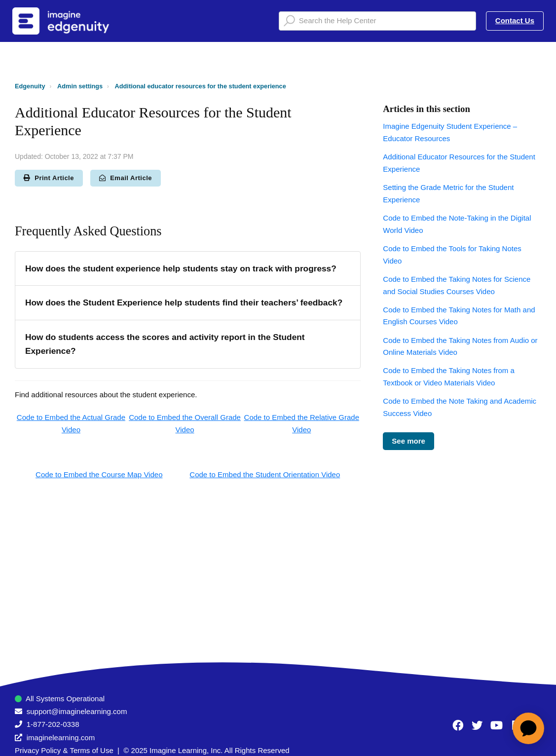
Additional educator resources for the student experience (201, 86)
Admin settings (80, 86)
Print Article (49, 178)
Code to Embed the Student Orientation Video (265, 474)
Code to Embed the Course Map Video (99, 474)
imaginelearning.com (61, 737)
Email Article (126, 178)
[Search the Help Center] (377, 21)
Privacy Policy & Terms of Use (64, 750)
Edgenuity (30, 86)
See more (408, 441)
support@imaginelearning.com (77, 711)
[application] (528, 728)
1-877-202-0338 (53, 724)
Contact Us (515, 20)
